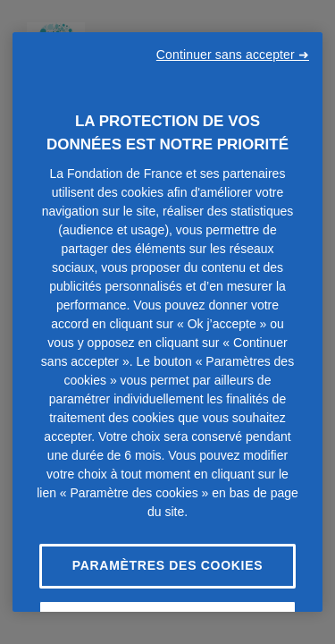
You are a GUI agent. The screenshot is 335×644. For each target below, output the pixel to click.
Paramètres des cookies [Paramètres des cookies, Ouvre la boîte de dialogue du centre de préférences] (168, 565)
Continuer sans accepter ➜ (233, 55)
